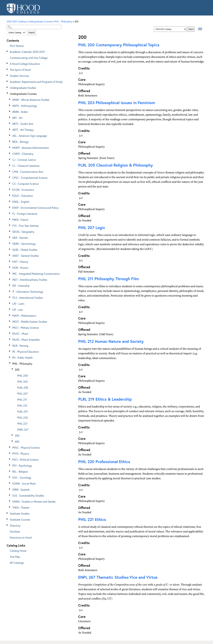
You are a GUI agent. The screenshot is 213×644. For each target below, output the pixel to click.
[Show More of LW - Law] (10, 309)
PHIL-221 (22, 424)
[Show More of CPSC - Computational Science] (10, 177)
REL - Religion (20, 472)
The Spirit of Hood (20, 70)
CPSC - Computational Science (30, 178)
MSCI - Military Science (26, 328)
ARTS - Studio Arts (23, 124)
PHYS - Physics (21, 454)
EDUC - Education (23, 196)
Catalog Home (18, 551)
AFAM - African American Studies (31, 100)
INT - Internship (21, 286)
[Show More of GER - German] (10, 237)
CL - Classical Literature (26, 166)
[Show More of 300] (12, 435)
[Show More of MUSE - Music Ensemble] (10, 339)
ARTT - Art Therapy (23, 130)
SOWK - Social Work (24, 483)
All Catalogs (17, 563)
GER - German (20, 238)
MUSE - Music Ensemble (26, 340)
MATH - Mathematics (24, 316)
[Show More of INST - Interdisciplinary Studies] (10, 279)
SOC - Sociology (22, 478)
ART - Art (17, 118)
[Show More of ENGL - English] (10, 201)
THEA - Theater (21, 507)
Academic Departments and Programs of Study (36, 82)
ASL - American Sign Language (30, 136)
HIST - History (20, 262)
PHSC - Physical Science (26, 448)
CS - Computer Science (25, 184)
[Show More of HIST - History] (10, 261)
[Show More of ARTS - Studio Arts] (10, 123)
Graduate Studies (20, 513)
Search (32, 33)
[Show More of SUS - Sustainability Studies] (10, 495)
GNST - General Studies (26, 256)
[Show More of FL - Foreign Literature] (10, 213)
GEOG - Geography (23, 232)
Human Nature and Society (111, 341)
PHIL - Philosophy (22, 364)
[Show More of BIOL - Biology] (10, 141)
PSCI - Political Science (25, 460)
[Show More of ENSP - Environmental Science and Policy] (10, 207)
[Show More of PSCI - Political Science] (10, 459)
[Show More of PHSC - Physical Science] (10, 447)
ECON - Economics (23, 190)
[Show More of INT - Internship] (10, 285)
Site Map (15, 557)
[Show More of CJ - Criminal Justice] (10, 159)
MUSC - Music (20, 334)
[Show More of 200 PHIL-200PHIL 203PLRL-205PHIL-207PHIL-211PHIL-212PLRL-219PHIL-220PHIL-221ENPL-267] (12, 369)
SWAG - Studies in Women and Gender (34, 501)
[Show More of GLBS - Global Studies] (10, 249)
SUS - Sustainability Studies (28, 495)
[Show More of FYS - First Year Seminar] (10, 225)
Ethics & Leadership (105, 399)
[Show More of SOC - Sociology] (10, 477)
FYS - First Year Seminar (26, 226)
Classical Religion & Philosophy (115, 165)
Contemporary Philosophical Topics (119, 45)
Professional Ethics (104, 462)
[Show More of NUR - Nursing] (10, 345)
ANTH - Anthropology (25, 106)
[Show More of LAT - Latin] (10, 303)
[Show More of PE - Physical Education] (10, 351)
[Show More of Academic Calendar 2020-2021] (7, 51)
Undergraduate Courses (23, 94)
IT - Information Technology (28, 292)
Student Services (19, 76)
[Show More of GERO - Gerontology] (10, 243)
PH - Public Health (23, 358)
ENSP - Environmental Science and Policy (35, 208)
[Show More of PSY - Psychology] (10, 465)
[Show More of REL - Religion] (10, 471)
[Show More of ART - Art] (10, 117)
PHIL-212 (22, 406)
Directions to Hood (21, 537)
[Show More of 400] (12, 441)
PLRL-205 (23, 388)
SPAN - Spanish (21, 489)
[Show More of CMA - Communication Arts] (10, 171)
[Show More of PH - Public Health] (10, 357)
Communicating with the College (29, 58)
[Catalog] (170, 29)
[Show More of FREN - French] (10, 219)
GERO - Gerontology (24, 244)
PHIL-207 (22, 394)
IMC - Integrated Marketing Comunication (36, 274)
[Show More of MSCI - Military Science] (10, 327)
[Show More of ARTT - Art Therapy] (10, 129)
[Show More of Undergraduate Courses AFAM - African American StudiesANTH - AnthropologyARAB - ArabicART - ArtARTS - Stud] (7, 93)
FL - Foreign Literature (25, 214)
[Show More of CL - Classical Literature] (10, 165)
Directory (15, 525)
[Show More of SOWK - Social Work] (10, 483)
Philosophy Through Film (108, 279)
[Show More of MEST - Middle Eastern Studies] (10, 321)
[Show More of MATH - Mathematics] (10, 315)
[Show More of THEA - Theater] (10, 507)
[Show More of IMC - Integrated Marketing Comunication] (10, 273)
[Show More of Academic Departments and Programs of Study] (7, 81)
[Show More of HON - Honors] (10, 267)
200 (17, 370)
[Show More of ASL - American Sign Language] (10, 135)
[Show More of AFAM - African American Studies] (10, 99)
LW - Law (18, 310)
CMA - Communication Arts (28, 172)
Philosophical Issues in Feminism (117, 103)
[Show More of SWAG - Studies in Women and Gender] (10, 501)
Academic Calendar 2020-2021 (27, 52)
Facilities (15, 531)
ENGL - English (21, 202)
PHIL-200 (23, 376)
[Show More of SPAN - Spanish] (10, 489)
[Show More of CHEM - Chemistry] (10, 153)
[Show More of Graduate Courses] (7, 519)
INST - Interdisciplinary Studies (30, 280)
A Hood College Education (25, 64)
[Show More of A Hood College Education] (7, 63)
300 (17, 436)
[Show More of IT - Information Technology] (10, 291)
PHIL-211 (22, 400)
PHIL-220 (23, 418)
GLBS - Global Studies (25, 250)
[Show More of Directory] (7, 525)
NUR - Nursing (20, 346)
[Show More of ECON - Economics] (10, 189)
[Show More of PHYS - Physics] (10, 453)
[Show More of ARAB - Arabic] (10, 111)
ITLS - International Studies (28, 298)
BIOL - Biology (20, 142)
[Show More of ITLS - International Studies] (10, 297)
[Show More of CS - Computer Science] (10, 183)
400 (17, 442)
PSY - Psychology (22, 466)
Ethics (92, 519)
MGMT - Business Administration (31, 148)
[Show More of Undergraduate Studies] (7, 87)
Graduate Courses (20, 519)
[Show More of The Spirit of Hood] (7, 69)
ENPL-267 (23, 430)
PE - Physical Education (26, 352)
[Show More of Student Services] (7, 75)
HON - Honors (20, 268)
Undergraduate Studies (23, 88)
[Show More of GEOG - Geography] (10, 231)
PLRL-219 (22, 412)
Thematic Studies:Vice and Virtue (118, 577)
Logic (92, 228)
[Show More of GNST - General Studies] (10, 255)
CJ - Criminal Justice (24, 160)
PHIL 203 (22, 382)
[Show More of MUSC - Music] (10, 333)
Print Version (17, 46)
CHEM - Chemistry (23, 154)
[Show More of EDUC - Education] (10, 195)
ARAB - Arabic (20, 112)
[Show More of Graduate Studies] (7, 513)
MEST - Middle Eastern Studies (30, 322)
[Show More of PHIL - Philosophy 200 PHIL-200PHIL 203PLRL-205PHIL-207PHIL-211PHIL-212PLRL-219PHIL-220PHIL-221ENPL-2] (10, 363)
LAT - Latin (18, 304)
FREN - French (20, 220)
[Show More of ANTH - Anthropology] (10, 105)
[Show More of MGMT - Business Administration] (10, 147)
